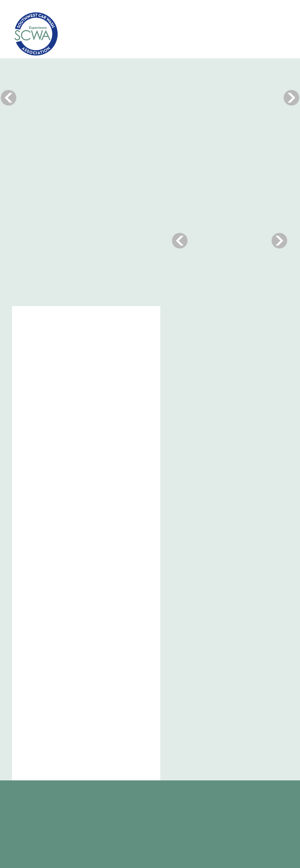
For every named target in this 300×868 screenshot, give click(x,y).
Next (291, 98)
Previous (9, 98)
